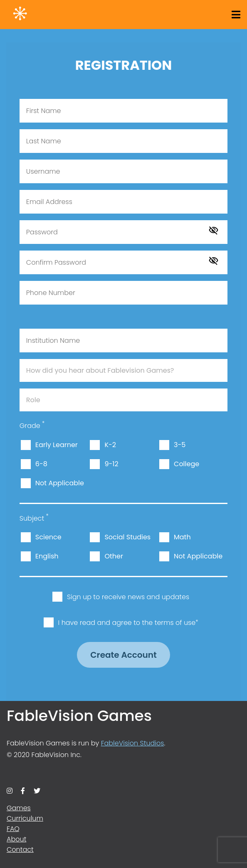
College (186, 464)
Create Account (123, 655)
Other (114, 556)
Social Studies (127, 537)
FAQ (13, 829)
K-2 (110, 445)
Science (48, 537)
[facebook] (23, 791)
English (47, 556)
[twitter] (37, 791)
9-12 (111, 464)
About (16, 839)
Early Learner (57, 445)
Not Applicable (60, 483)
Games (19, 808)
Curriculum (25, 818)
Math (182, 537)
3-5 (180, 445)
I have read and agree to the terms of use (128, 623)
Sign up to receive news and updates (128, 597)
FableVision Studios (133, 743)
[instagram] (10, 791)
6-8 (41, 464)
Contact (20, 850)
